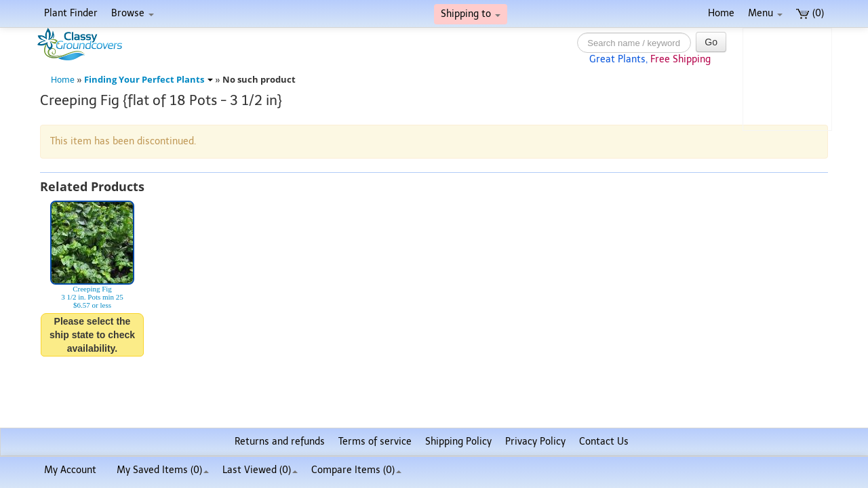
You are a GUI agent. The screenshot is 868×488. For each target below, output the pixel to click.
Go (711, 42)
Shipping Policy (458, 442)
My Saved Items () (163, 470)
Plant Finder (71, 13)
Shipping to (471, 14)
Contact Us (604, 442)
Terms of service (375, 442)
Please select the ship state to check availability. (92, 335)
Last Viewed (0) (260, 470)
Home (721, 13)
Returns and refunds (280, 442)
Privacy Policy (535, 442)
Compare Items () (356, 470)
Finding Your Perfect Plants (149, 80)
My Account (70, 470)
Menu (765, 13)
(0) (810, 13)
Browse (133, 13)
